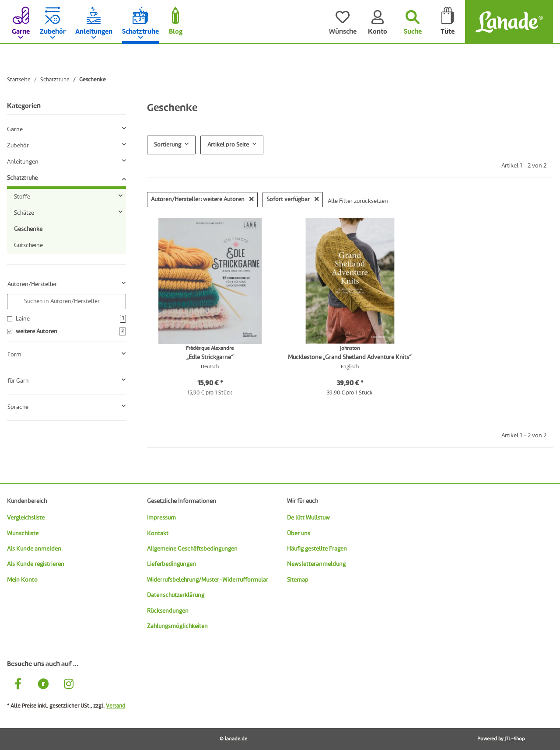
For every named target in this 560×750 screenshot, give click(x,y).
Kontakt (158, 534)
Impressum (161, 518)
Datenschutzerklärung (176, 595)
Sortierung (168, 145)
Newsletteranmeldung (316, 564)
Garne (15, 129)
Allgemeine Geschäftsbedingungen (192, 549)
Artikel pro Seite (228, 145)
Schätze (24, 213)
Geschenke (28, 229)
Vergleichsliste (26, 518)
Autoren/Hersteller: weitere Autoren (202, 199)
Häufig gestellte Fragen (317, 549)
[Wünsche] (343, 22)
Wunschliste (23, 534)
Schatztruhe (22, 178)
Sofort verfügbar (293, 199)
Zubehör (18, 146)
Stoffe (22, 197)
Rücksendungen (168, 611)
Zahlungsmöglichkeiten (177, 626)
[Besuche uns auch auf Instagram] (69, 685)
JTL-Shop (515, 739)
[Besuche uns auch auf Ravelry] (43, 685)
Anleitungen (23, 162)
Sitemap (298, 580)
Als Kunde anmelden (34, 549)
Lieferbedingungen (171, 564)
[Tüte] (448, 22)
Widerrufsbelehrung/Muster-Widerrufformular (208, 580)
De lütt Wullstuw (308, 518)
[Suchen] (413, 22)
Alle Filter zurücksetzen (358, 201)
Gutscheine (28, 245)
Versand (115, 706)
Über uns (299, 534)
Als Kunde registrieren (36, 564)
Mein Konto (22, 580)
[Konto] (378, 22)
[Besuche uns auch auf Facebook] (18, 685)
